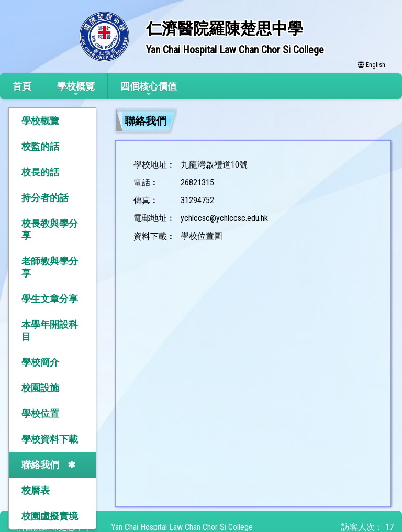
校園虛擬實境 (50, 516)
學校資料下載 (50, 439)
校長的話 (40, 172)
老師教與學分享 (50, 267)
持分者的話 (45, 198)
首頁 (22, 86)
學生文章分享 (50, 299)
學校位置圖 (202, 236)
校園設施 (40, 388)
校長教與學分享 (50, 229)
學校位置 (40, 413)
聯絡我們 (40, 465)
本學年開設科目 (50, 330)
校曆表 (36, 490)
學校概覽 (76, 89)
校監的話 (40, 146)
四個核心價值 (149, 89)
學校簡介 (40, 362)
